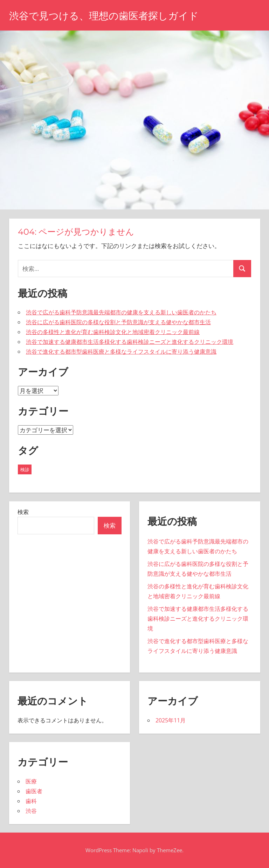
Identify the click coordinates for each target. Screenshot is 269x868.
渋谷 (31, 811)
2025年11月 (171, 720)
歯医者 (34, 791)
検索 (23, 512)
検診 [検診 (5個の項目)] (25, 469)
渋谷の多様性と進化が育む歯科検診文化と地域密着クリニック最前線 (113, 332)
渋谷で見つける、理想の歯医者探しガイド (104, 16)
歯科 (31, 801)
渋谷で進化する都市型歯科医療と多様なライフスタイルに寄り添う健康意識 (121, 352)
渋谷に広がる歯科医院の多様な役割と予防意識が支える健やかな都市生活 (118, 322)
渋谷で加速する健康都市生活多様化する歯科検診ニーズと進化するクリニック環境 (130, 342)
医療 (31, 781)
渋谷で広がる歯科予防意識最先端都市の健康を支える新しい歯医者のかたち (121, 312)
